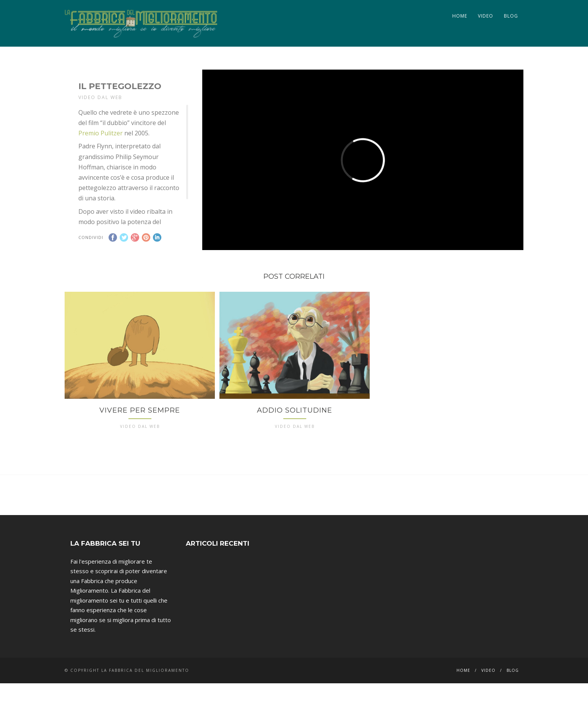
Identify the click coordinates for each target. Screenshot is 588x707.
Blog (511, 16)
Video (486, 16)
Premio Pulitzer (101, 133)
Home (460, 16)
